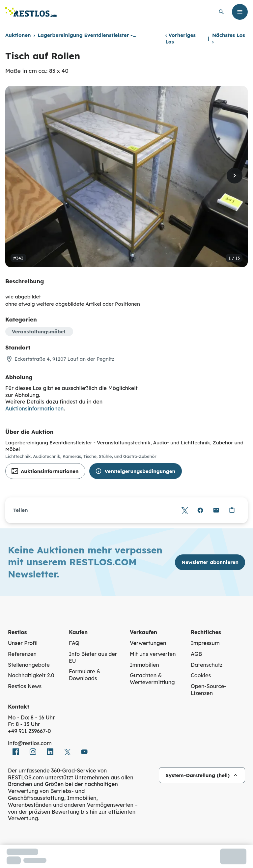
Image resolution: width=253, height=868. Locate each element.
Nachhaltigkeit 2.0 (31, 675)
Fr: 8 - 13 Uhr (24, 724)
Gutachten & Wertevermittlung (152, 679)
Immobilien (144, 665)
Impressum (205, 643)
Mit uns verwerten (153, 654)
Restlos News (25, 686)
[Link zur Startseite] (31, 12)
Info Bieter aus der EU (93, 657)
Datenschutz (207, 665)
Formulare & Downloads (85, 675)
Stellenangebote (29, 665)
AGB (196, 654)
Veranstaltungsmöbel (39, 332)
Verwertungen (148, 643)
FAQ (74, 643)
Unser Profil (23, 643)
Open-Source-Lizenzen (209, 690)
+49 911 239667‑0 (29, 731)
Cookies (201, 675)
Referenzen (22, 654)
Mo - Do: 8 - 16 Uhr (31, 717)
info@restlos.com (30, 743)
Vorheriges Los (181, 38)
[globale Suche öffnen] (221, 12)
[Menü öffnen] (240, 12)
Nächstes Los (229, 38)
